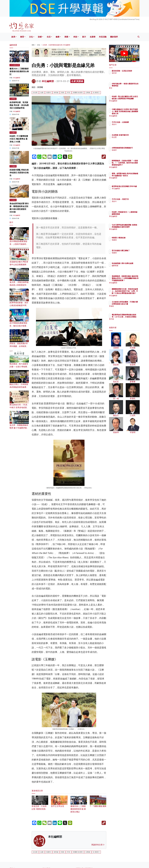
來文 (127, 90)
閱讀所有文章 (98, 845)
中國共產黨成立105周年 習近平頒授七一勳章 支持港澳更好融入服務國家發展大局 (132, 114)
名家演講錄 (77, 81)
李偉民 (128, 308)
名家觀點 (13, 99)
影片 (84, 37)
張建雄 (128, 242)
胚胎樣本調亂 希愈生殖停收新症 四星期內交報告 (19, 173)
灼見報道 (13, 200)
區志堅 (128, 139)
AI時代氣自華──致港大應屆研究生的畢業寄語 (132, 86)
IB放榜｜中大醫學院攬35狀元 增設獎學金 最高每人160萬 (19, 139)
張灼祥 (128, 75)
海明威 (56, 93)
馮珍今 (128, 126)
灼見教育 (13, 133)
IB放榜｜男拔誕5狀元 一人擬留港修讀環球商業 (131, 214)
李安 (69, 93)
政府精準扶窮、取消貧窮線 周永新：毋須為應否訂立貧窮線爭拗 (19, 105)
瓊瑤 (63, 93)
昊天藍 (128, 321)
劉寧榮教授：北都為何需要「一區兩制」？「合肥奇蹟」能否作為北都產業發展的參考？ (132, 165)
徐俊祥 (128, 152)
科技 (75, 37)
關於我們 (114, 37)
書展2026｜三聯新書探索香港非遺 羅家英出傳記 (79, 806)
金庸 (42, 93)
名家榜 (93, 37)
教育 (22, 37)
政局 (13, 37)
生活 (49, 37)
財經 (40, 37)
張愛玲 (49, 93)
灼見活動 (103, 37)
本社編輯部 (48, 81)
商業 (66, 37)
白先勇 (35, 93)
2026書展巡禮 (15, 65)
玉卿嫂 (88, 93)
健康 (58, 37)
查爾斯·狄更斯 (78, 93)
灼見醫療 (13, 166)
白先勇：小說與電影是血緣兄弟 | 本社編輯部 (56, 45)
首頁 (33, 45)
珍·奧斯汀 (96, 93)
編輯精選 (129, 268)
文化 (31, 37)
